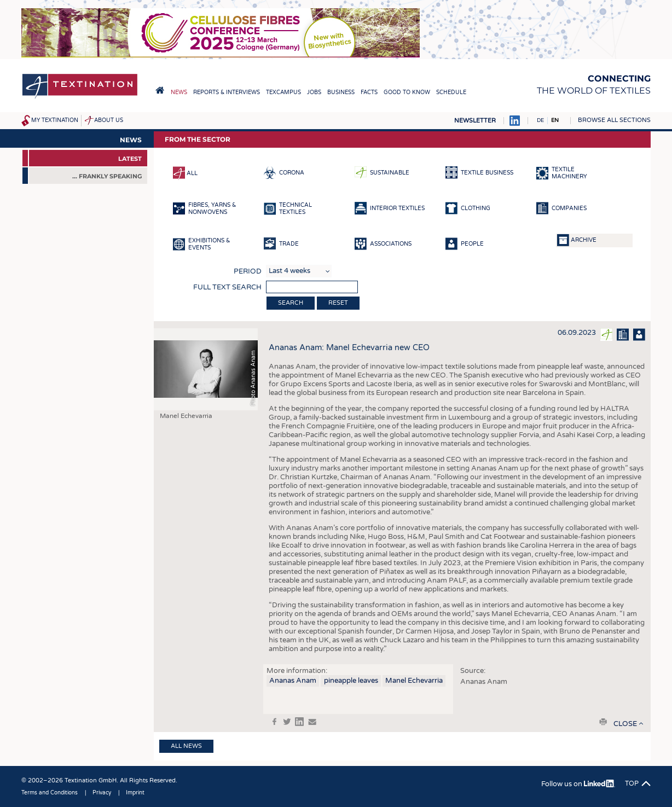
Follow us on (578, 784)
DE (540, 120)
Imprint (135, 793)
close (625, 724)
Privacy (102, 793)
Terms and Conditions (50, 793)
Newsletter (475, 121)
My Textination (55, 120)
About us (109, 120)
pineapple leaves (351, 681)
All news (186, 746)
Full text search (227, 287)
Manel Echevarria (414, 681)
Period (248, 271)
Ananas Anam (293, 681)
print (603, 722)
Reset (338, 303)
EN (555, 120)
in (299, 722)
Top (632, 783)
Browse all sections (614, 120)
